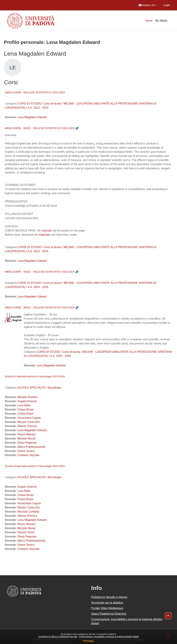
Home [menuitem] (149, 21)
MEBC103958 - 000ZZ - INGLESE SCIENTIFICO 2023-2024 (40, 128)
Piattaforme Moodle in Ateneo (109, 597)
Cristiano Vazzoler (29, 455)
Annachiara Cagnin (29, 418)
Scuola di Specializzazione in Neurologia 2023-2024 (35, 376)
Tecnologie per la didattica (107, 603)
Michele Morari (27, 439)
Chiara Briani (25, 414)
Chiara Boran (26, 409)
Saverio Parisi (26, 532)
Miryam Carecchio (29, 422)
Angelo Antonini (27, 401)
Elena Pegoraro (27, 443)
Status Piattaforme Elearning (109, 614)
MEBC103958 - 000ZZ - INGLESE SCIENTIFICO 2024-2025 (40, 272)
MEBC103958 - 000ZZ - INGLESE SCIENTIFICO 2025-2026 (40, 307)
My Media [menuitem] (161, 21)
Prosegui (88, 641)
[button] (148, 5)
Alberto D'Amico (27, 426)
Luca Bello (24, 405)
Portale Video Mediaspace (107, 608)
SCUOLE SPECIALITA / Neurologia (39, 388)
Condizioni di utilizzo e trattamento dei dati (58, 637)
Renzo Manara (27, 434)
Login (167, 5)
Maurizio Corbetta (28, 512)
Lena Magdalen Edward (32, 117)
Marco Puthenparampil (31, 447)
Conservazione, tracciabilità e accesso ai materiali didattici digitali (109, 637)
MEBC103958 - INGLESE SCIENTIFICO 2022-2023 (35, 92)
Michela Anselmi (27, 397)
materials (46, 231)
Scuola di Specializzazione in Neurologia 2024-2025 (35, 466)
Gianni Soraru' (26, 451)
